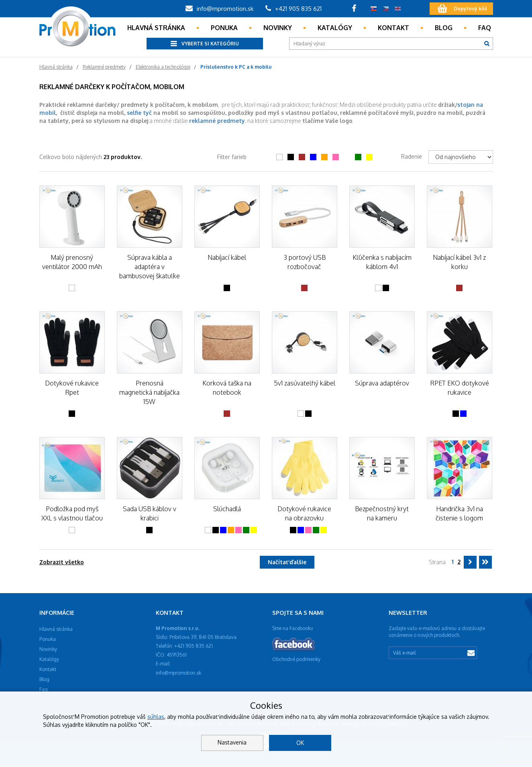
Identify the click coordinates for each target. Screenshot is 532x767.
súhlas (156, 717)
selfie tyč (139, 113)
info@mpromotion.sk (219, 9)
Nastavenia (232, 742)
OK (300, 743)
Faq (485, 28)
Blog (444, 28)
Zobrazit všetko (62, 562)
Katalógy (335, 28)
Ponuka (224, 28)
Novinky (278, 28)
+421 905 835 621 (294, 9)
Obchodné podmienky (296, 659)
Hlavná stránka (156, 28)
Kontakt (393, 28)
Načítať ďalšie (287, 562)
